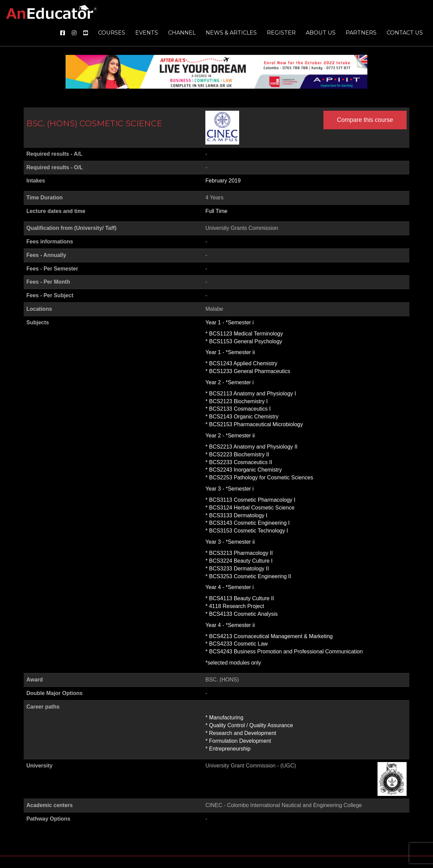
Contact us (405, 33)
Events (147, 33)
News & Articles (231, 33)
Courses (112, 33)
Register (281, 33)
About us (321, 33)
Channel (182, 33)
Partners (361, 33)
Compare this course (365, 120)
